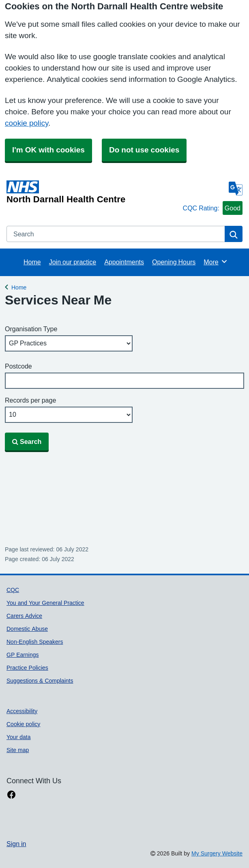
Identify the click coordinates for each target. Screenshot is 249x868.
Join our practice (73, 262)
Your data (19, 737)
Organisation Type (31, 329)
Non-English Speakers (35, 642)
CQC (13, 590)
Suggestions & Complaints (40, 681)
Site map (18, 750)
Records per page (30, 400)
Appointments (124, 262)
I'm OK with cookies (48, 150)
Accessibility (22, 711)
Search (27, 442)
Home (32, 262)
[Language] (236, 189)
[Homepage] (93, 192)
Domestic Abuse (27, 629)
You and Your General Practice (45, 603)
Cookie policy (23, 724)
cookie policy (27, 123)
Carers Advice (24, 616)
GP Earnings (23, 655)
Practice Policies (27, 668)
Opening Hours (174, 262)
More (216, 261)
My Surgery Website (217, 853)
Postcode (18, 366)
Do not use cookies (144, 150)
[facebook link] (11, 795)
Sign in (16, 844)
